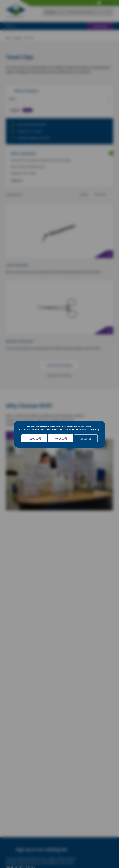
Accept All (34, 438)
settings (96, 430)
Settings (86, 438)
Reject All (61, 438)
